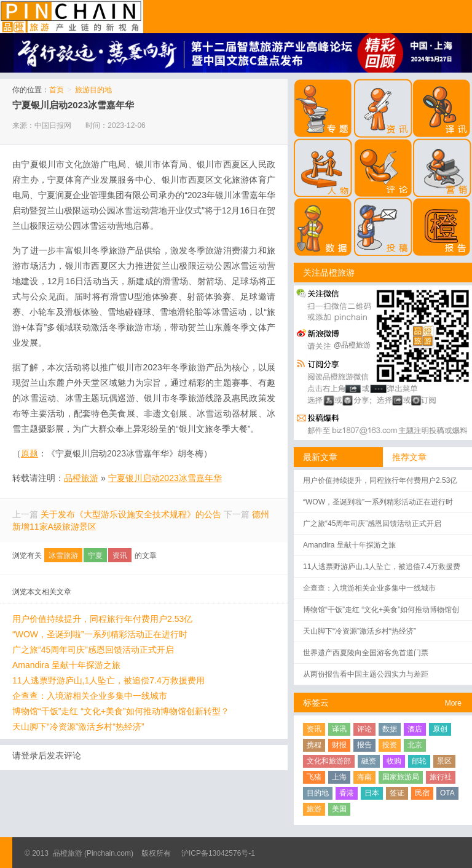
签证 (397, 793)
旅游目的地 (93, 90)
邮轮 (419, 761)
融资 (369, 761)
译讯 (339, 729)
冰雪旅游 (63, 555)
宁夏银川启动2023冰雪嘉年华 (73, 105)
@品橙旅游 (352, 345)
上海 (339, 777)
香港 (347, 793)
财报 (339, 745)
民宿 (422, 793)
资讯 (120, 555)
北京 (415, 745)
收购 (394, 761)
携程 (314, 745)
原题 (29, 453)
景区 (444, 761)
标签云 (316, 703)
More (453, 703)
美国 (339, 809)
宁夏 (95, 555)
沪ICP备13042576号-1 (218, 853)
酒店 (415, 729)
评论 (364, 729)
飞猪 (314, 777)
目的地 (318, 793)
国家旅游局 (401, 777)
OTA (447, 793)
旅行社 (441, 777)
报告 (364, 745)
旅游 (314, 809)
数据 (390, 729)
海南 (364, 777)
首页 (57, 90)
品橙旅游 (72, 17)
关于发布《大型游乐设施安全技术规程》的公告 (131, 514)
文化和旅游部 (329, 761)
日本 (372, 793)
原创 (440, 729)
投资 (390, 745)
